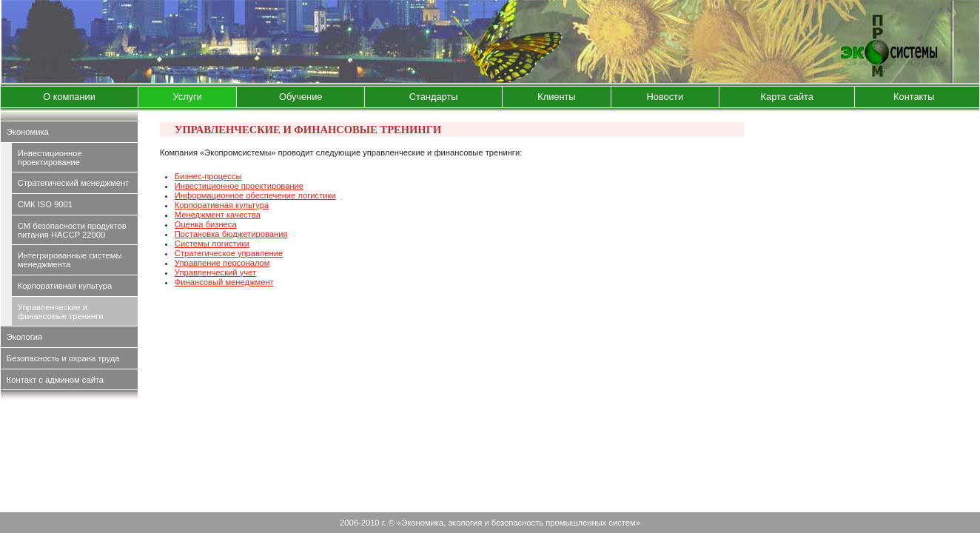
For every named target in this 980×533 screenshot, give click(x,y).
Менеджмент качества (218, 215)
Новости (665, 97)
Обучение (301, 97)
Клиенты (556, 97)
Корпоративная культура (65, 286)
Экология (24, 337)
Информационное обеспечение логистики (255, 195)
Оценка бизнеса (206, 224)
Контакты (914, 97)
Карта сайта (787, 97)
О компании (69, 97)
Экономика (28, 132)
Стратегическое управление (229, 253)
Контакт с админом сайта (55, 380)
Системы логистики (212, 244)
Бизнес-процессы (208, 176)
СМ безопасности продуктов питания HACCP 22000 (72, 230)
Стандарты (434, 97)
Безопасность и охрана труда (63, 358)
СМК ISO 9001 (45, 204)
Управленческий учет (215, 272)
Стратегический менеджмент (73, 183)
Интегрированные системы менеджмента (70, 260)
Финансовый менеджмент (224, 282)
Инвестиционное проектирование (50, 158)
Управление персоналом (222, 263)
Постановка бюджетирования (231, 234)
